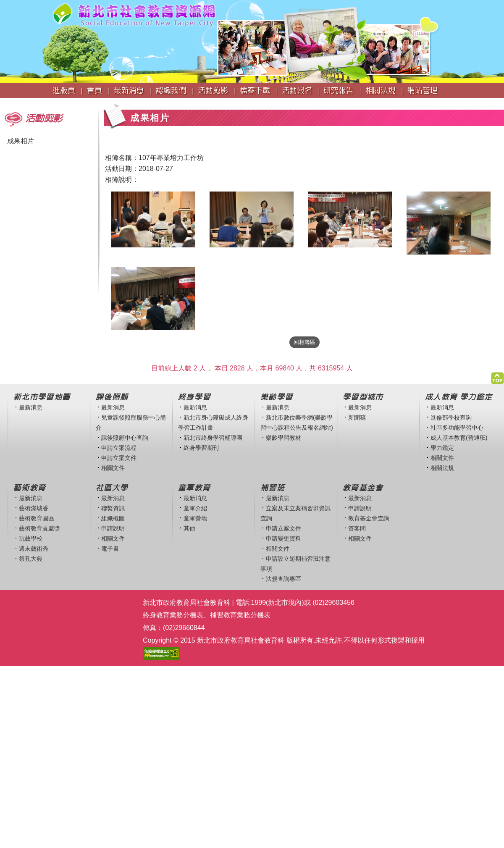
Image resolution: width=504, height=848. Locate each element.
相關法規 (442, 468)
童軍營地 (195, 518)
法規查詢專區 (283, 579)
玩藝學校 (31, 538)
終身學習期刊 (201, 448)
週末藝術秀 (34, 549)
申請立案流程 (119, 448)
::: (3, 102)
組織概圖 (113, 518)
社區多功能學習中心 (457, 428)
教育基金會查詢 (369, 518)
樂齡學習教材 (283, 438)
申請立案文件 (119, 458)
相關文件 (113, 468)
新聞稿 (357, 417)
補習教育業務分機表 (240, 615)
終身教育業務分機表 (173, 615)
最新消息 (31, 407)
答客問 (357, 528)
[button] (497, 376)
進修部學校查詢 (451, 417)
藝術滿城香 (34, 508)
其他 (189, 528)
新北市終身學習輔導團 (213, 438)
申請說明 (113, 528)
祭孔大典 (31, 559)
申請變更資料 (283, 538)
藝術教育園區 (37, 518)
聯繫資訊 (113, 508)
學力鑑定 (442, 448)
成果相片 (21, 141)
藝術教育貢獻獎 (39, 528)
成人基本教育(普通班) (459, 438)
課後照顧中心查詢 (125, 438)
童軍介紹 (195, 508)
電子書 (110, 549)
